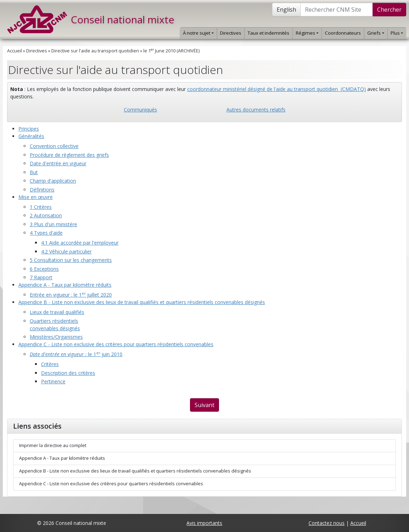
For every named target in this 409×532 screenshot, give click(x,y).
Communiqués (140, 110)
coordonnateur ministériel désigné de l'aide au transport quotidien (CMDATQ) (276, 89)
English (286, 10)
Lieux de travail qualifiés (57, 312)
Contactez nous (327, 523)
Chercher (389, 10)
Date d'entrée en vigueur (58, 163)
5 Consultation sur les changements (71, 260)
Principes (29, 129)
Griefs (376, 33)
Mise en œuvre (36, 197)
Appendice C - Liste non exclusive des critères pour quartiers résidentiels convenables (116, 344)
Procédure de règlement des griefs (69, 155)
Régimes (307, 33)
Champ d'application (53, 181)
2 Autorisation (46, 215)
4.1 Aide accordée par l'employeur (80, 243)
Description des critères (68, 373)
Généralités (31, 136)
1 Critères (41, 207)
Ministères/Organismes (56, 337)
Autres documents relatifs (256, 110)
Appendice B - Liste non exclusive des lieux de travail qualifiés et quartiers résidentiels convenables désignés (142, 302)
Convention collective (54, 146)
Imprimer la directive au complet (53, 445)
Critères (50, 364)
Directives (231, 33)
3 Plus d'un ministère (53, 224)
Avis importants (204, 523)
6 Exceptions (44, 269)
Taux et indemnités (269, 33)
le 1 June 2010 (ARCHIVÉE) (171, 51)
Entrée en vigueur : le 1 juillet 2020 (71, 295)
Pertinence (53, 381)
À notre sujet (198, 33)
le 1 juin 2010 (76, 354)
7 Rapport (41, 277)
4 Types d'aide (46, 233)
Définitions (42, 190)
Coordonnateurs (343, 33)
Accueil (15, 51)
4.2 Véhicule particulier (66, 251)
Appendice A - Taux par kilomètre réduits (65, 285)
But (34, 172)
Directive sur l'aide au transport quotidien (95, 51)
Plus (397, 33)
